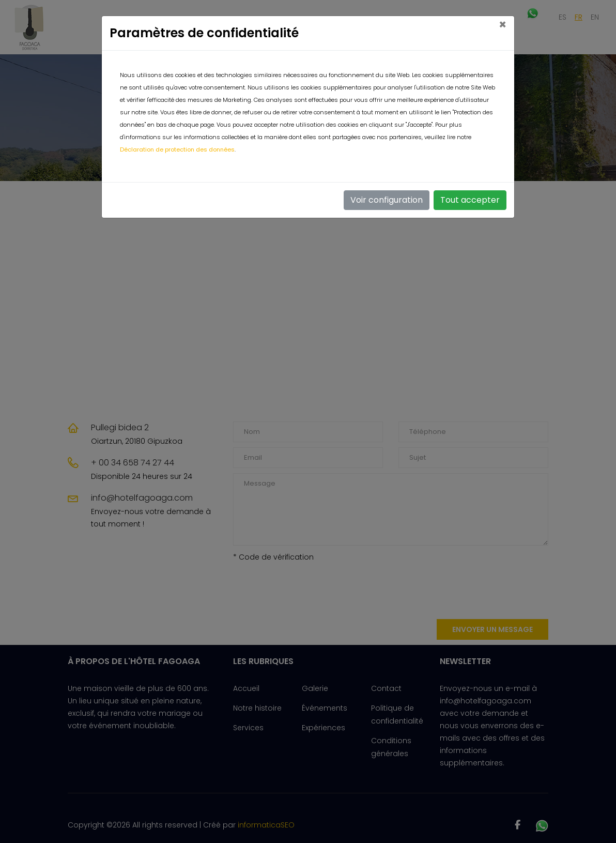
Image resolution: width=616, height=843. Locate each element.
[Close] (503, 25)
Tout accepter (470, 200)
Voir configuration (387, 200)
